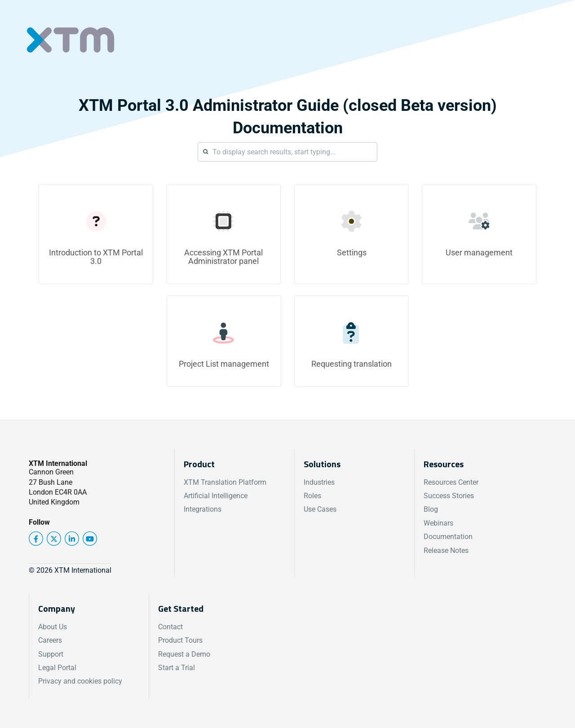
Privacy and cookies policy (80, 681)
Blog (431, 509)
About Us (53, 627)
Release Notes (446, 550)
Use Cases (320, 509)
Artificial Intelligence (216, 496)
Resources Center (451, 482)
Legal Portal (57, 668)
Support (51, 654)
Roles (312, 496)
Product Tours (180, 640)
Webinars (438, 523)
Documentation (448, 537)
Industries (319, 482)
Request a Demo (184, 654)
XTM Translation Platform (225, 482)
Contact (170, 627)
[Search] (287, 152)
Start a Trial (177, 668)
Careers (50, 640)
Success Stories (449, 496)
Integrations (203, 509)
